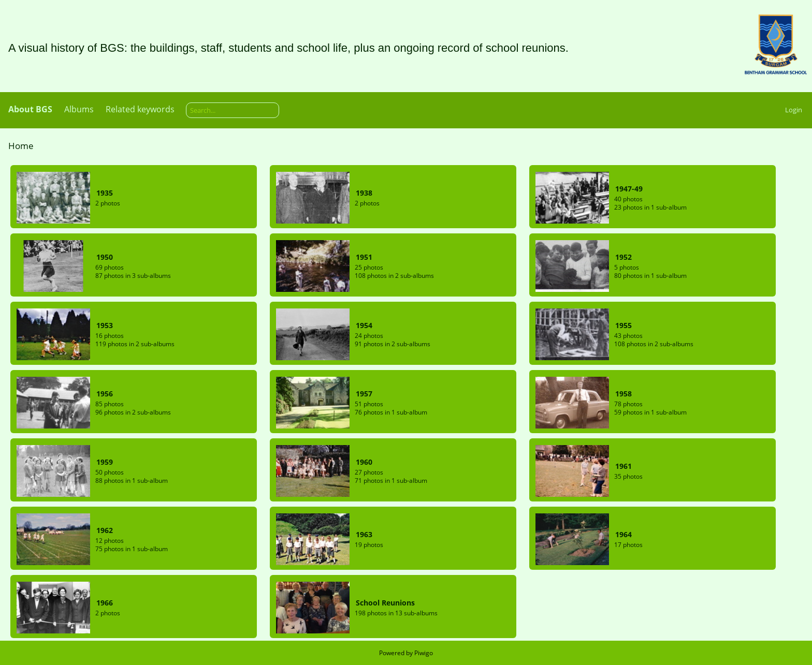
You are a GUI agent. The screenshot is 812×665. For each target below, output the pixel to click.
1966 (105, 603)
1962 (105, 530)
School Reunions (385, 603)
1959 (105, 462)
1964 (624, 534)
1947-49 (629, 189)
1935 (105, 193)
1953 (105, 325)
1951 (364, 257)
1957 (364, 394)
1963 (364, 534)
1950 (105, 257)
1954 (364, 325)
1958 (624, 394)
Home (21, 146)
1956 (105, 394)
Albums (79, 109)
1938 (364, 193)
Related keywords (140, 109)
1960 (364, 462)
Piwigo (424, 653)
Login (794, 110)
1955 (624, 325)
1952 (624, 257)
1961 (624, 466)
